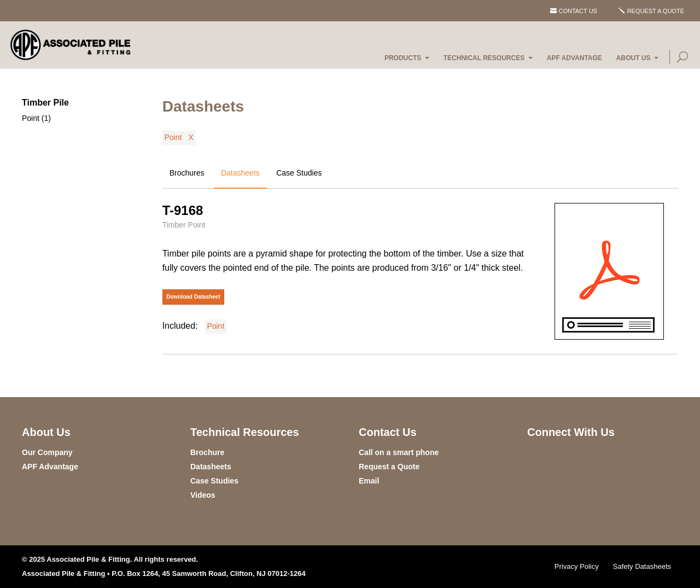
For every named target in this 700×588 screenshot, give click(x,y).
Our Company (47, 452)
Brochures (187, 173)
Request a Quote (656, 11)
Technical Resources (484, 58)
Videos (203, 495)
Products (403, 58)
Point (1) (36, 118)
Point (173, 137)
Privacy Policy (577, 566)
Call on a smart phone (399, 452)
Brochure (207, 452)
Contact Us (578, 11)
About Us (634, 58)
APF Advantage (574, 58)
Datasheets (240, 173)
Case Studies (299, 173)
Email (369, 481)
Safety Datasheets (642, 566)
